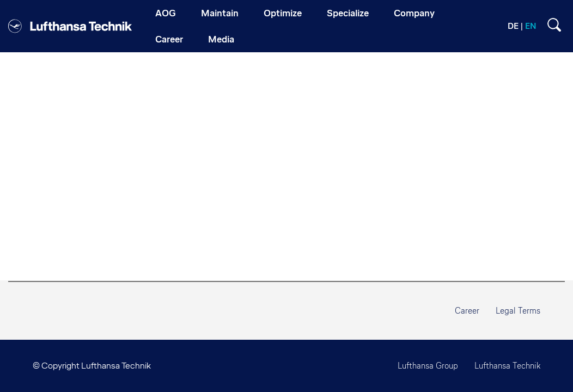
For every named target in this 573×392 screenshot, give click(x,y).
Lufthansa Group (428, 366)
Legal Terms (518, 311)
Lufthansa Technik (507, 366)
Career (467, 311)
